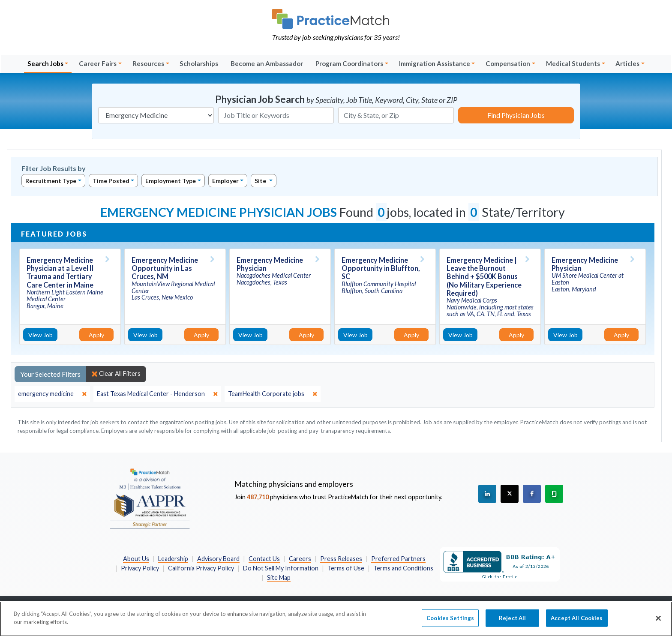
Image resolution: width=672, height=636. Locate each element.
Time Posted (111, 181)
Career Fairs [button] (98, 63)
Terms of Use (346, 568)
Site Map (279, 577)
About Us (136, 559)
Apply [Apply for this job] (96, 335)
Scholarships (199, 63)
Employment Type (171, 181)
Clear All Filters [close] (116, 374)
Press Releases (341, 559)
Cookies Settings (450, 622)
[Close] (658, 622)
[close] (52, 394)
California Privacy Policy (201, 568)
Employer (225, 181)
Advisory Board (218, 559)
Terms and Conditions (403, 568)
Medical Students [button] (573, 63)
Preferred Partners (398, 559)
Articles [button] (627, 63)
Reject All (512, 622)
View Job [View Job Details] (40, 335)
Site (261, 181)
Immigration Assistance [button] (435, 63)
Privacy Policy (140, 568)
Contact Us (264, 559)
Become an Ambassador (267, 63)
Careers (300, 559)
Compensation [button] (508, 63)
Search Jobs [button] (45, 63)
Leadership (173, 559)
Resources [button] (148, 63)
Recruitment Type (51, 181)
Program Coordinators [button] (349, 63)
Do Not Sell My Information (281, 568)
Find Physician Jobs (516, 115)
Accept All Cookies (577, 622)
